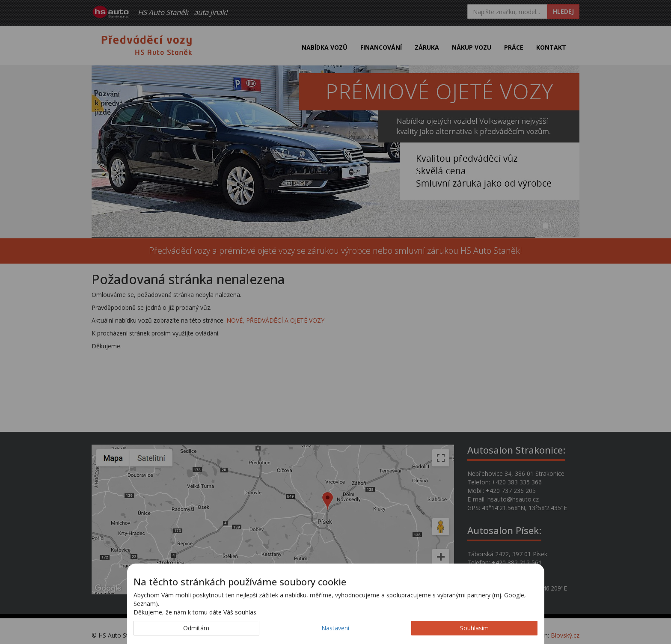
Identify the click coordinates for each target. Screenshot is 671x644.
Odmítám (196, 628)
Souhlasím (474, 628)
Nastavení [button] (335, 628)
